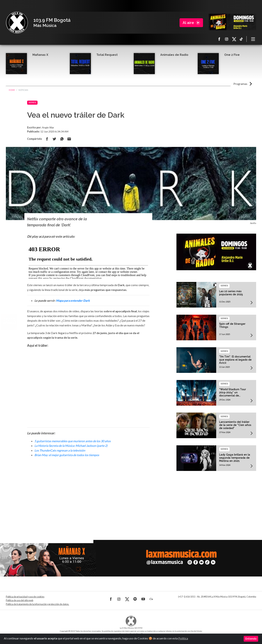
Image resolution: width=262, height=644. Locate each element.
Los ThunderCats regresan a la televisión (60, 450)
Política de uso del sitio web (20, 600)
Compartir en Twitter (54, 139)
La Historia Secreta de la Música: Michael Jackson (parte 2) (71, 446)
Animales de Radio (174, 55)
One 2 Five (232, 55)
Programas (240, 84)
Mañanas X (40, 55)
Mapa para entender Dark (73, 301)
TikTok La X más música (241, 39)
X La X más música (234, 39)
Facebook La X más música (219, 39)
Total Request (107, 55)
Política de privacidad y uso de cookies (25, 597)
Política (183, 638)
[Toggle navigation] (253, 39)
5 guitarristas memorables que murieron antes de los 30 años (73, 441)
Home (12, 90)
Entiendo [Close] (251, 639)
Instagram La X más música (227, 39)
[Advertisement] (88, 494)
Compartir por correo (69, 139)
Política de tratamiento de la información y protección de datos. (37, 604)
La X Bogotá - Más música (17, 23)
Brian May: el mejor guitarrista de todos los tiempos (67, 455)
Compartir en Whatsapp (62, 139)
